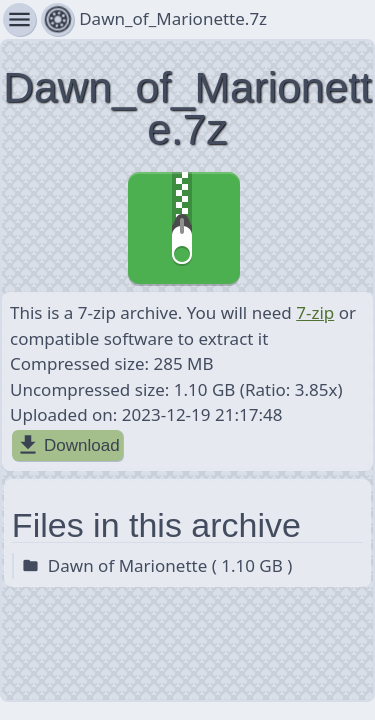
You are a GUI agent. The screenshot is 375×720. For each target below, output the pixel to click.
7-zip (315, 312)
